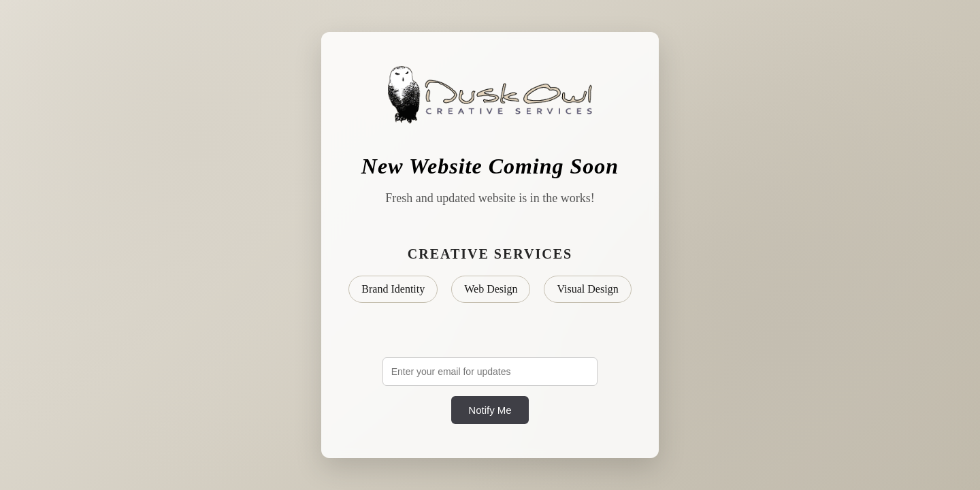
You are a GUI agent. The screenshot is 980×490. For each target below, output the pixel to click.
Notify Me (490, 410)
